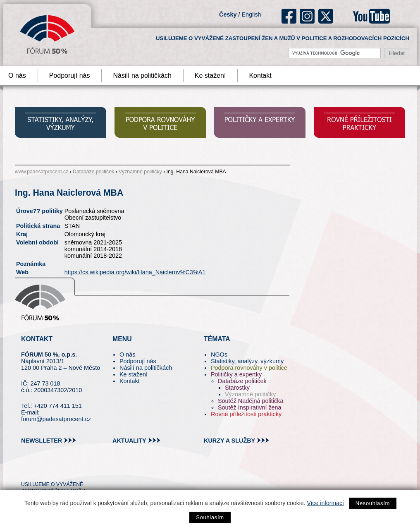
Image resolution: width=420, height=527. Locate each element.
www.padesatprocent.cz (42, 172)
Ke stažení (210, 75)
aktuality (129, 441)
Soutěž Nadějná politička (251, 401)
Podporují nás (70, 75)
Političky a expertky (236, 374)
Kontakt (260, 75)
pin (40, 470)
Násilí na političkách (142, 75)
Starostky (237, 388)
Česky (228, 14)
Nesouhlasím (373, 503)
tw (27, 470)
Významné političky (140, 172)
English (251, 14)
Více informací (325, 503)
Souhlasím (210, 517)
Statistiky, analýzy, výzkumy (247, 361)
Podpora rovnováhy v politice (249, 368)
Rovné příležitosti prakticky (246, 414)
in (68, 470)
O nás (127, 355)
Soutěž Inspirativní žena (250, 407)
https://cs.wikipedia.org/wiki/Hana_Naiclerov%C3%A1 (135, 272)
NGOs (219, 355)
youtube (372, 16)
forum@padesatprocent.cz (56, 419)
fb (289, 16)
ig (307, 16)
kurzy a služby (229, 441)
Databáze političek (93, 172)
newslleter (42, 441)
